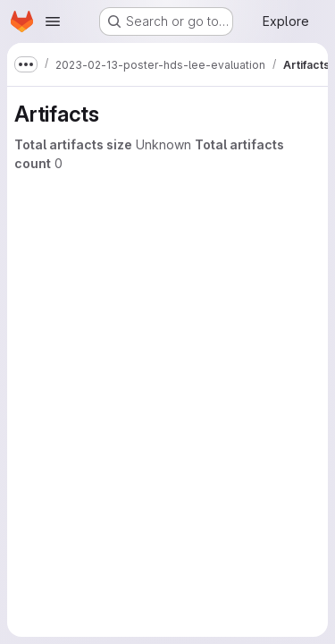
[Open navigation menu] (53, 21)
